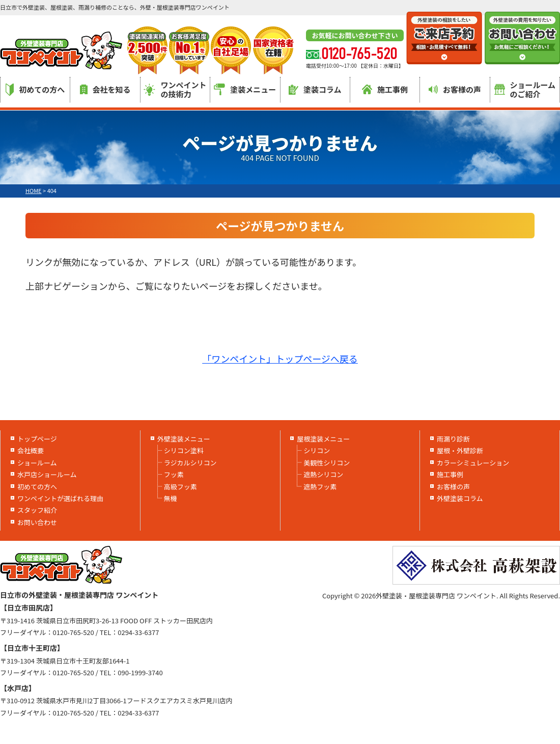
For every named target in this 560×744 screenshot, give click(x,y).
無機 (171, 498)
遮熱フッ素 (320, 487)
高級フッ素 (180, 487)
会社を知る (105, 89)
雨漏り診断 (453, 439)
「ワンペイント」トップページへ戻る (280, 359)
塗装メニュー (245, 89)
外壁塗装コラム (460, 498)
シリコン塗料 (184, 450)
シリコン (317, 450)
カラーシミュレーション (473, 463)
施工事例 (385, 89)
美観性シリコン (327, 463)
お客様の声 (455, 89)
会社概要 (31, 450)
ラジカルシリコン (190, 463)
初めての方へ (35, 90)
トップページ (37, 439)
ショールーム (37, 463)
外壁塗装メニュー (184, 439)
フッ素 (174, 474)
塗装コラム (315, 89)
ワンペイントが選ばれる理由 (60, 498)
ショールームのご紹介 (525, 89)
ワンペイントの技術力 (175, 89)
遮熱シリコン (323, 474)
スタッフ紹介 (37, 510)
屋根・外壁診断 (460, 450)
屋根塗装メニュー (323, 439)
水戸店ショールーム (47, 474)
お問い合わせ (37, 522)
